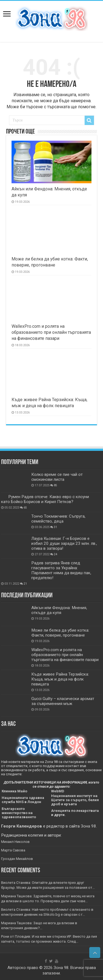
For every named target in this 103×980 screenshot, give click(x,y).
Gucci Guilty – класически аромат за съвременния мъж (63, 701)
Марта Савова (13, 850)
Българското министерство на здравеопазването (19, 813)
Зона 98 (88, 826)
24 (55, 554)
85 (55, 485)
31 (55, 527)
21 (25, 584)
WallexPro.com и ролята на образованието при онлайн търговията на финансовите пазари (51, 332)
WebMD (58, 791)
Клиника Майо (14, 791)
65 (25, 508)
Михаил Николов (15, 842)
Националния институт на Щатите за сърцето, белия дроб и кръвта (75, 800)
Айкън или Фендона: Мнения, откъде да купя (59, 610)
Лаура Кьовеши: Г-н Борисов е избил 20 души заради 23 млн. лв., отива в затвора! (64, 543)
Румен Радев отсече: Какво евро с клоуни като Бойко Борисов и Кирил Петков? (45, 499)
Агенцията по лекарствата (75, 811)
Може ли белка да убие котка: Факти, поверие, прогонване (60, 633)
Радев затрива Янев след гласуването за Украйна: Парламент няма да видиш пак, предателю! (61, 570)
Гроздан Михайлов (17, 859)
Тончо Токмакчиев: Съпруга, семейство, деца (58, 519)
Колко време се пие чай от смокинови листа (57, 477)
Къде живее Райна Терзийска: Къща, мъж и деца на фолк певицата (60, 679)
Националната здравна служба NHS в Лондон (23, 800)
